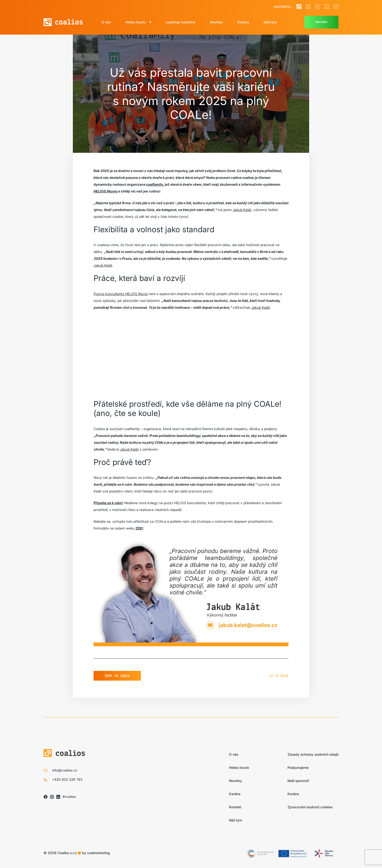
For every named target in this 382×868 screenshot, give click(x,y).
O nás (106, 22)
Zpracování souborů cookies (310, 807)
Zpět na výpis (117, 676)
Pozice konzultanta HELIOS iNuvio (121, 294)
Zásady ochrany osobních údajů (313, 754)
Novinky (216, 22)
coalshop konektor (181, 22)
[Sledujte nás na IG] (52, 797)
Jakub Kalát (242, 210)
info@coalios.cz (65, 770)
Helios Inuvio (135, 22)
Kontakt (321, 22)
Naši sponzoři (298, 781)
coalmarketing (99, 853)
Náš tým (270, 22)
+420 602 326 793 (67, 779)
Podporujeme (298, 767)
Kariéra (243, 22)
